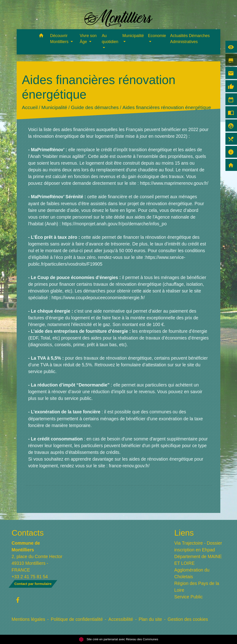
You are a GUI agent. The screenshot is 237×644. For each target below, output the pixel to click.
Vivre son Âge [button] (88, 39)
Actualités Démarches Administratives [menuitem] (190, 39)
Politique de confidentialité (77, 619)
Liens (184, 533)
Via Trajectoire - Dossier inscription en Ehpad (198, 546)
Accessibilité (121, 619)
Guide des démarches (95, 108)
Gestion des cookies (188, 619)
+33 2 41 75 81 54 (30, 577)
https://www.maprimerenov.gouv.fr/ (174, 183)
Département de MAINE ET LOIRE (198, 560)
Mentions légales (28, 619)
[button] (41, 36)
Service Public (189, 597)
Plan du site (150, 619)
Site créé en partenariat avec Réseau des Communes (119, 639)
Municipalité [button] (133, 36)
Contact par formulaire (33, 584)
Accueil (30, 108)
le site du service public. (69, 398)
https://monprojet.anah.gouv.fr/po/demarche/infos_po (114, 224)
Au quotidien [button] (110, 39)
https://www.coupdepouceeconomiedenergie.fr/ (98, 298)
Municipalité (54, 108)
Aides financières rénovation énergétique (167, 108)
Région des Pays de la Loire (197, 587)
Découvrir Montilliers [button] (60, 39)
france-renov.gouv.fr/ (129, 466)
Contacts (28, 533)
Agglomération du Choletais (192, 573)
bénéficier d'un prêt (140, 446)
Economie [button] (157, 36)
